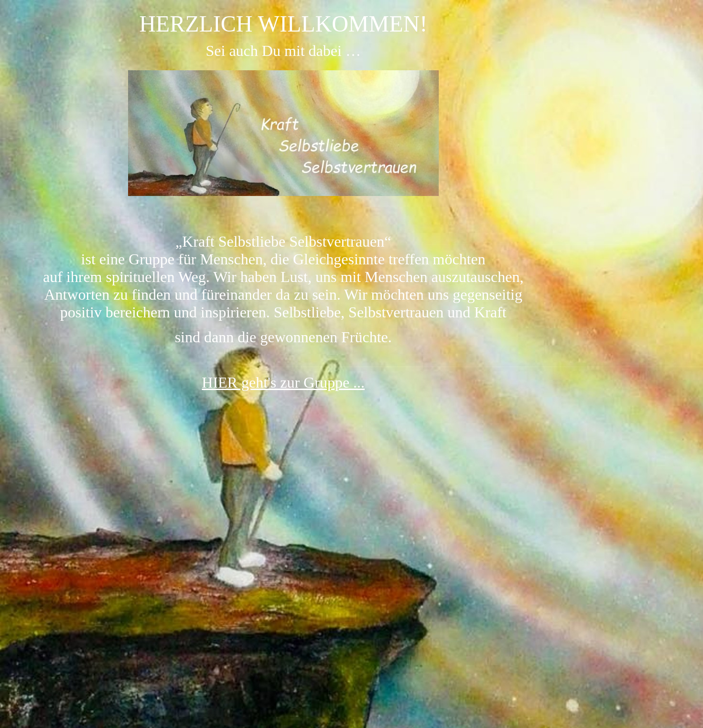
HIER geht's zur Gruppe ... (283, 382)
